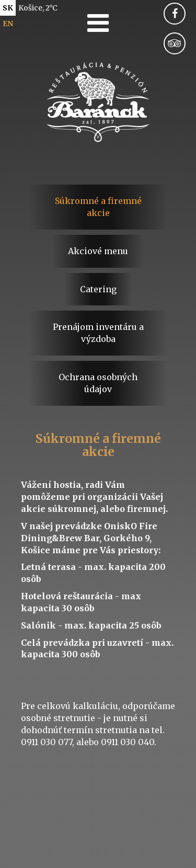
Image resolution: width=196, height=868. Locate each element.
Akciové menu (98, 251)
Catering (98, 289)
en (8, 24)
